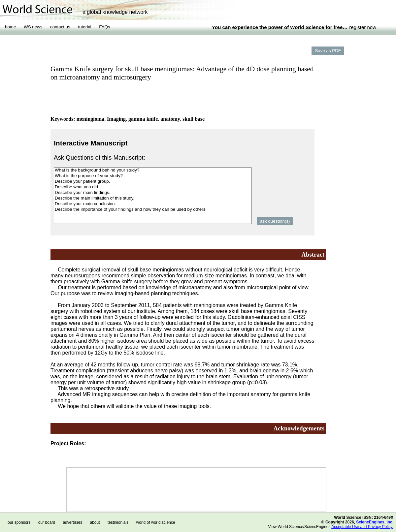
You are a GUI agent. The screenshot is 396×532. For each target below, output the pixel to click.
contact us (60, 27)
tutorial (85, 27)
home (10, 27)
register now (363, 27)
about (95, 522)
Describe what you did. (153, 187)
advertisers (72, 522)
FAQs (104, 27)
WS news (33, 27)
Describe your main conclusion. (153, 204)
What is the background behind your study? (153, 170)
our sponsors (19, 522)
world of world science (156, 522)
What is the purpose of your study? (153, 176)
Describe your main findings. (153, 193)
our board (47, 522)
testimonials (118, 522)
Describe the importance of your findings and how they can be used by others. (153, 210)
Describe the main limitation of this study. (153, 198)
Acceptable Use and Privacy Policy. (362, 527)
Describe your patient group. (153, 182)
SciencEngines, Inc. (375, 522)
